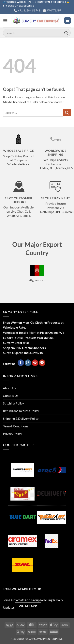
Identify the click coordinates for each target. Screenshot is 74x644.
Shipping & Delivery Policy (21, 418)
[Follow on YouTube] (42, 363)
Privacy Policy (12, 434)
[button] (5, 20)
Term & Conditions (16, 426)
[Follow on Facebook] (21, 363)
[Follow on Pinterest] (35, 363)
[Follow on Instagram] (28, 363)
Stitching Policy (13, 403)
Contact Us (11, 396)
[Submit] (66, 33)
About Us (9, 388)
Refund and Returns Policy (21, 411)
